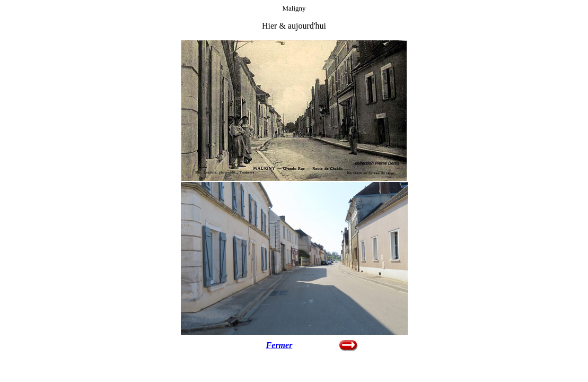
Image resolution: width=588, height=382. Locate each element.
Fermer (279, 345)
